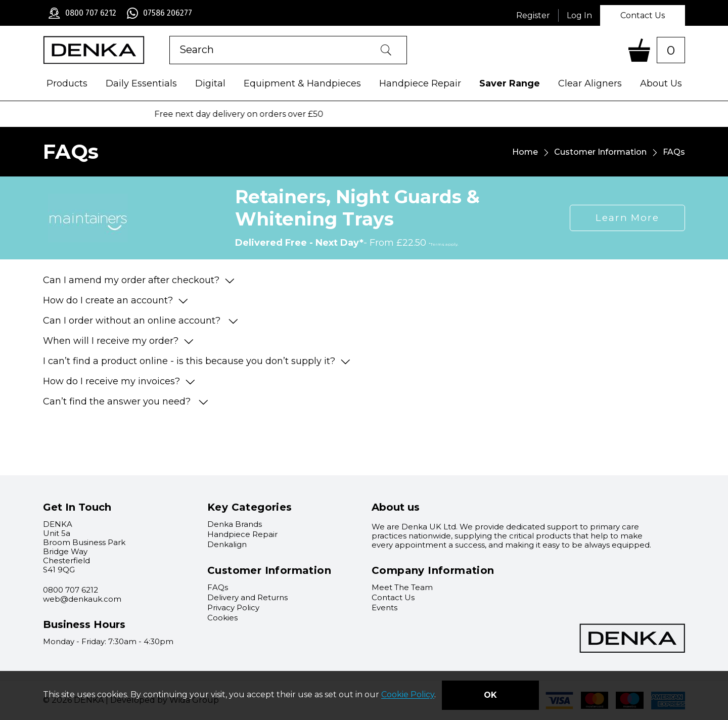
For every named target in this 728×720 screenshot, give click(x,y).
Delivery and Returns (247, 597)
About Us (661, 83)
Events (384, 607)
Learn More (627, 218)
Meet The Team (402, 587)
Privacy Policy (233, 607)
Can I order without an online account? (141, 321)
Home (525, 152)
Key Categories (250, 507)
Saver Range (510, 83)
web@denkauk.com (82, 599)
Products (67, 83)
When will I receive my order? (118, 341)
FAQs (218, 587)
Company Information (433, 570)
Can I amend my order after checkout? (139, 280)
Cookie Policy (408, 695)
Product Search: (170, 36)
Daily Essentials (141, 83)
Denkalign (227, 544)
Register (533, 15)
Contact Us (643, 15)
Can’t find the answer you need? (126, 401)
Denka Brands (235, 524)
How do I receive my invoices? (119, 381)
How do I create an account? (116, 300)
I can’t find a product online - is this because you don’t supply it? (197, 361)
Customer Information (600, 152)
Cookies (222, 618)
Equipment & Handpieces (302, 83)
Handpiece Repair (420, 83)
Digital (210, 83)
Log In (579, 15)
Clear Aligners (590, 83)
